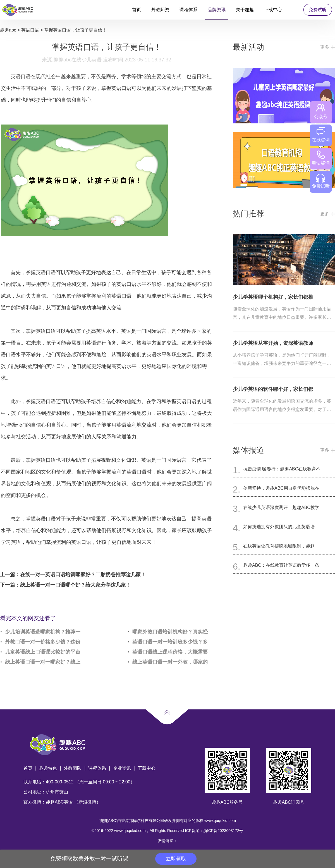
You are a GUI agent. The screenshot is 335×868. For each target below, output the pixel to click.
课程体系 (188, 10)
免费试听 (318, 10)
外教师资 (160, 10)
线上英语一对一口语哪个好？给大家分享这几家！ (75, 585)
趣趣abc (8, 30)
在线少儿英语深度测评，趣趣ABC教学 (281, 507)
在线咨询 (321, 135)
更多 (325, 47)
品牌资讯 (217, 10)
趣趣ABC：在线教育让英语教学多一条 (281, 565)
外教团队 (73, 768)
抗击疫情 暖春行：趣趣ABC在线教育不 (282, 469)
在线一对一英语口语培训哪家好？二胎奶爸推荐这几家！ (83, 575)
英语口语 (30, 30)
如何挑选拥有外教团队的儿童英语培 (279, 527)
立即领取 (176, 859)
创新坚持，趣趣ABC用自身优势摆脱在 (281, 488)
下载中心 (273, 10)
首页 (137, 10)
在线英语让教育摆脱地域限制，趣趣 (279, 546)
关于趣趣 (245, 10)
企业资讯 (122, 768)
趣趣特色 (48, 768)
